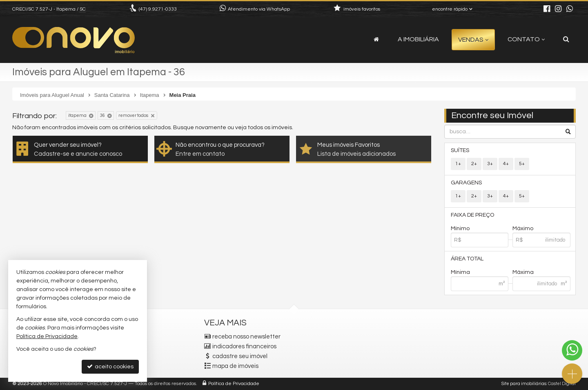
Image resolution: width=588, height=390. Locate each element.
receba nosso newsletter (246, 337)
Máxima (523, 272)
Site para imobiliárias (524, 384)
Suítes (460, 150)
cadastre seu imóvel (240, 356)
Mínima (460, 272)
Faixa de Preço (472, 215)
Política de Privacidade (234, 384)
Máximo (523, 229)
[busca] (566, 39)
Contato (526, 39)
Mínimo (460, 229)
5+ (522, 164)
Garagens (466, 183)
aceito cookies (110, 366)
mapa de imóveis (235, 366)
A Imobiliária (418, 39)
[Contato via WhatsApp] (572, 350)
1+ (458, 164)
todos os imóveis (270, 128)
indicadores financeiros (244, 346)
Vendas (473, 40)
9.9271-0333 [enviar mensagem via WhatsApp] (158, 9)
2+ (474, 164)
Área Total (467, 259)
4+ (506, 164)
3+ (490, 164)
